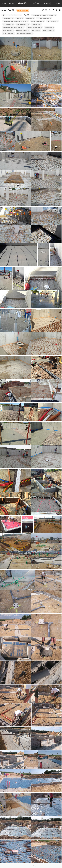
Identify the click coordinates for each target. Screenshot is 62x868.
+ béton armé (8, 18)
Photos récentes (35, 3)
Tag (9, 10)
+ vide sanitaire (48, 30)
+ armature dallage (44, 18)
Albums (4, 3)
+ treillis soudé (8, 30)
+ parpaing (36, 30)
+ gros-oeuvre (8, 24)
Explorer (12, 3)
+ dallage (30, 18)
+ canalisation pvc (23, 30)
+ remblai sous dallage (34, 27)
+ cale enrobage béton (25, 34)
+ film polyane (52, 21)
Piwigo (35, 866)
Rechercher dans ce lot (14, 15)
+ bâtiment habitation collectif (13, 27)
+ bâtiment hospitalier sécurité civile (16, 21)
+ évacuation (36, 24)
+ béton (20, 18)
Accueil (4, 10)
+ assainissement (38, 21)
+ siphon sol (49, 27)
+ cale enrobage (9, 34)
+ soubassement (23, 24)
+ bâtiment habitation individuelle (44, 15)
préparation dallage (23, 10)
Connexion (57, 3)
